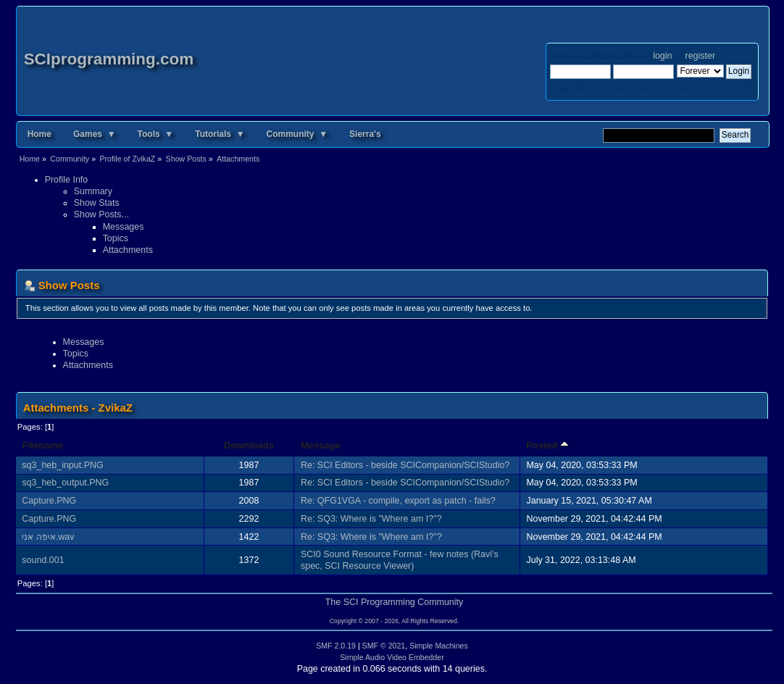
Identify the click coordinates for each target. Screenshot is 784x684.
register (700, 56)
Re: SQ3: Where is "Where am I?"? (371, 519)
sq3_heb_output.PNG (65, 483)
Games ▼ (95, 134)
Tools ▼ (156, 134)
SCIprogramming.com (109, 59)
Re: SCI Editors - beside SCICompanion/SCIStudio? (405, 465)
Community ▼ (297, 134)
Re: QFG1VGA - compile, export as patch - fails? (398, 501)
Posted (547, 445)
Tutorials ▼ (220, 134)
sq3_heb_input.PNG (62, 465)
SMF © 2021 (384, 646)
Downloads (249, 445)
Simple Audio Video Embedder (392, 657)
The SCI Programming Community (395, 602)
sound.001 (43, 560)
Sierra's (365, 134)
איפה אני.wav (48, 537)
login (662, 56)
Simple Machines (439, 646)
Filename (43, 445)
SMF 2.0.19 (336, 646)
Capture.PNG (49, 501)
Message (321, 445)
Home (39, 134)
